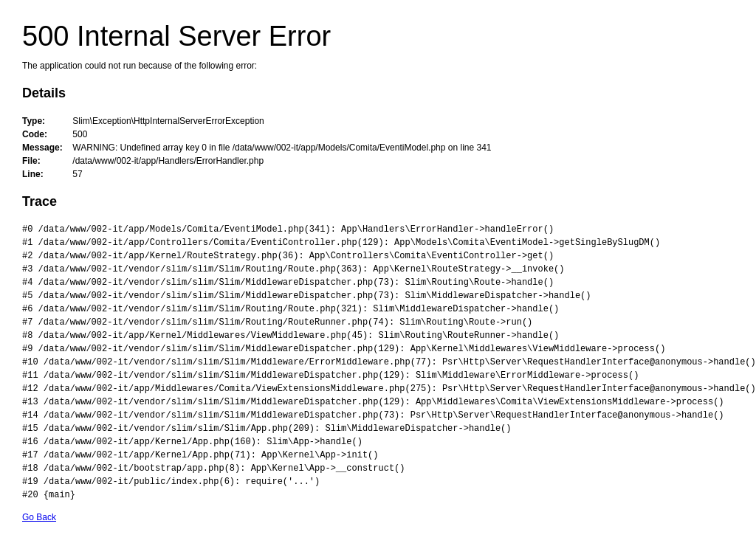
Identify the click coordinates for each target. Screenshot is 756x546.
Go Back (39, 517)
